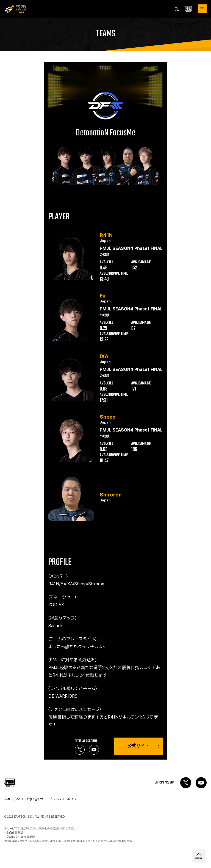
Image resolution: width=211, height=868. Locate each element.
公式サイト (143, 746)
